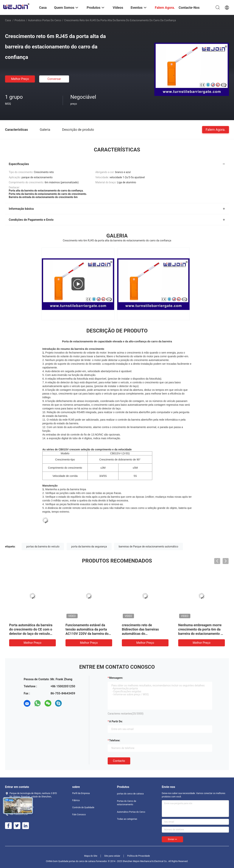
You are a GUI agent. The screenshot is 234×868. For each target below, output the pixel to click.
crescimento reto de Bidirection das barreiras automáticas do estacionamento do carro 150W (141, 634)
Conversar (54, 79)
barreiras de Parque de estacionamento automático (148, 547)
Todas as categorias (127, 819)
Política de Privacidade (139, 856)
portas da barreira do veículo (43, 547)
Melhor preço (20, 79)
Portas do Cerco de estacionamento (127, 803)
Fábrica (76, 800)
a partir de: (116, 721)
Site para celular (112, 856)
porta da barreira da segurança (89, 547)
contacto (119, 761)
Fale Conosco (79, 815)
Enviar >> (172, 839)
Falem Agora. (216, 129)
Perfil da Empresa (81, 793)
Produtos (20, 20)
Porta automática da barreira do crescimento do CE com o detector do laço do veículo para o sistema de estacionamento (31, 634)
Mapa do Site (91, 856)
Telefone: (115, 740)
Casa (8, 20)
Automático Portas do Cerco (45, 20)
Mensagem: (116, 678)
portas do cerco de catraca (130, 794)
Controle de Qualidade (83, 807)
